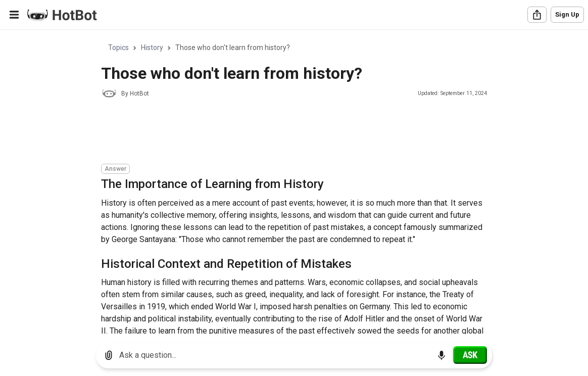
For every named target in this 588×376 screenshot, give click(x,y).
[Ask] (470, 355)
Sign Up (567, 14)
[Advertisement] (285, 132)
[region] (294, 182)
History (152, 48)
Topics (118, 48)
